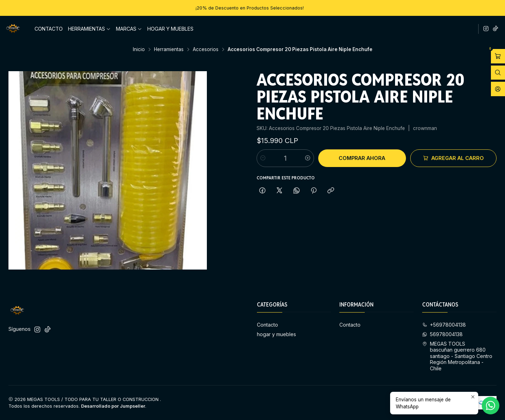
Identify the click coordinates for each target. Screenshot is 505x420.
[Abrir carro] (498, 56)
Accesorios (206, 50)
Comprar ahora (362, 158)
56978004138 (442, 334)
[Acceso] (498, 89)
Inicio (139, 50)
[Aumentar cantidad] (308, 158)
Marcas (129, 29)
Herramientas (89, 29)
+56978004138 (444, 325)
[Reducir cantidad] (263, 158)
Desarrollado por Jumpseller (113, 406)
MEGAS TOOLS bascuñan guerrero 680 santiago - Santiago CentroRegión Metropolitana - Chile (457, 356)
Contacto (49, 29)
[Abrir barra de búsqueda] (498, 73)
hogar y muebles (170, 29)
